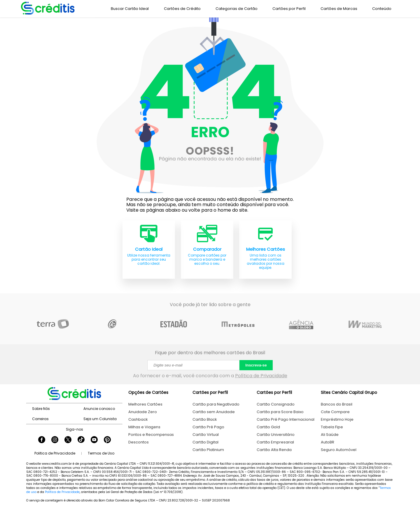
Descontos (139, 442)
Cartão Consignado (276, 404)
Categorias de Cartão (237, 9)
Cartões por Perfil (289, 9)
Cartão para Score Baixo (280, 412)
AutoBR (328, 442)
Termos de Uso (101, 453)
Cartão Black (205, 419)
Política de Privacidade (261, 376)
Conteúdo (382, 9)
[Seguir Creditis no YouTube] (94, 440)
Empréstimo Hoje (337, 419)
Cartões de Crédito (182, 9)
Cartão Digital (205, 442)
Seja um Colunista (100, 419)
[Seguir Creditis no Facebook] (42, 440)
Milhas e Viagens (144, 427)
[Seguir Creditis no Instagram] (55, 440)
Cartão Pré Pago (208, 427)
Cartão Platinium (208, 450)
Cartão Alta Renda (274, 450)
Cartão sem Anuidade (214, 412)
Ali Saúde (330, 435)
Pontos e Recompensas (151, 435)
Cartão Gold (268, 427)
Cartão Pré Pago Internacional (286, 419)
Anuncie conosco (99, 409)
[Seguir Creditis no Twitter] (68, 440)
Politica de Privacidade (55, 453)
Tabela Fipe (332, 427)
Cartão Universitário (276, 435)
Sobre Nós (41, 409)
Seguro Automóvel (339, 450)
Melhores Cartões (145, 404)
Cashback (138, 419)
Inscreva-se (256, 365)
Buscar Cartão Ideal (130, 9)
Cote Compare (335, 412)
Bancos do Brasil (337, 404)
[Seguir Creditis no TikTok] (81, 440)
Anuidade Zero (143, 412)
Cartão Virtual (206, 435)
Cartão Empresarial (275, 442)
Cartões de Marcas (339, 9)
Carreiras (40, 419)
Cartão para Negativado (216, 404)
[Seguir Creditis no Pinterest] (107, 440)
